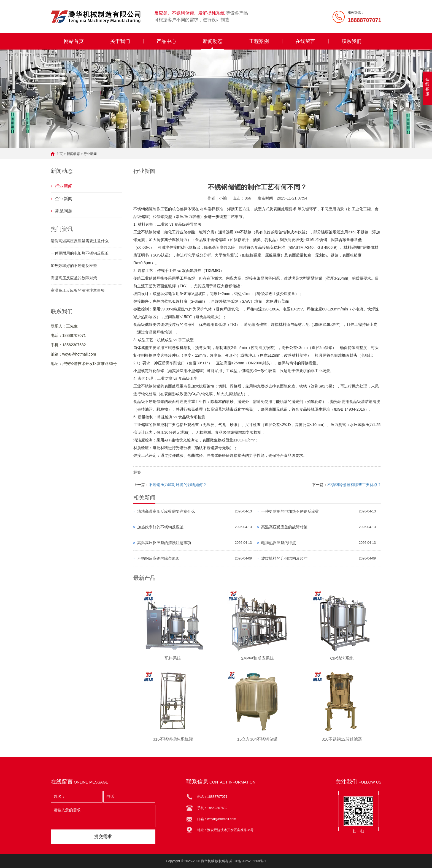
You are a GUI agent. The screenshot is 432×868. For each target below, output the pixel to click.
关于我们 (120, 41)
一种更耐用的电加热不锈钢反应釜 (80, 253)
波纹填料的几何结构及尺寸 (284, 558)
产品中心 (166, 41)
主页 (60, 154)
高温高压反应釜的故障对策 (74, 278)
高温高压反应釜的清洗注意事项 (78, 290)
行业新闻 (90, 154)
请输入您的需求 (103, 816)
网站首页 (74, 41)
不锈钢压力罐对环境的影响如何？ (178, 485)
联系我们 (352, 41)
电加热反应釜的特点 (279, 543)
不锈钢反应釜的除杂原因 (158, 558)
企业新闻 (64, 199)
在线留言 (305, 41)
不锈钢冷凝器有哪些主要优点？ (354, 485)
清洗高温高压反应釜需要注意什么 (80, 241)
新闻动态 (213, 41)
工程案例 (259, 41)
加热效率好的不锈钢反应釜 (74, 266)
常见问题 (64, 211)
